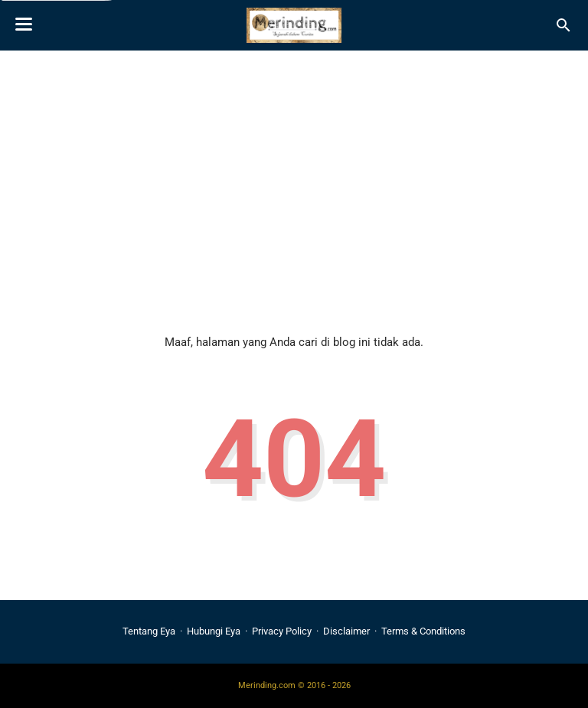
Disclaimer (346, 631)
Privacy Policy (282, 631)
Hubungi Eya (214, 631)
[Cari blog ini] (563, 25)
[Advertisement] (294, 181)
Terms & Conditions (423, 631)
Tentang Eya (149, 631)
